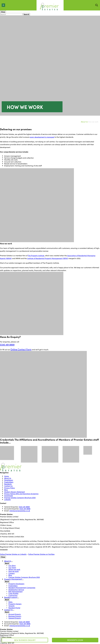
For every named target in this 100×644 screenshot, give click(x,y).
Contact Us (8, 486)
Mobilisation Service (16, 590)
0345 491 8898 (25, 509)
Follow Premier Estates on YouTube (41, 554)
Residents (8, 484)
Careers (12, 573)
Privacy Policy (10, 488)
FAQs (10, 602)
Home (6, 476)
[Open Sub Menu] (12, 562)
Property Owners (15, 604)
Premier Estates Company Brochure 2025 (20, 498)
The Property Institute (36, 255)
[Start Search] (97, 5)
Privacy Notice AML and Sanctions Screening (21, 494)
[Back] (7, 563)
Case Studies (13, 593)
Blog (6, 490)
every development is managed (42, 137)
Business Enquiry (15, 616)
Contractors (13, 595)
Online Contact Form (21, 349)
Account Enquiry (15, 614)
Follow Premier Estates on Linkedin (13, 554)
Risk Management (15, 591)
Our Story (12, 565)
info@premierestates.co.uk (20, 511)
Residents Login (75, 640)
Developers (9, 480)
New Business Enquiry (25, 640)
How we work (14, 571)
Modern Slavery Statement (15, 492)
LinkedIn (7, 499)
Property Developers (16, 584)
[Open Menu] (3, 5)
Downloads (9, 496)
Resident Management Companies (22, 587)
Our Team (12, 567)
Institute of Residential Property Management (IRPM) (48, 258)
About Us (84, 122)
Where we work (14, 569)
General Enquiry (15, 618)
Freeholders (9, 482)
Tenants (11, 606)
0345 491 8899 (7, 344)
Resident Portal (14, 608)
